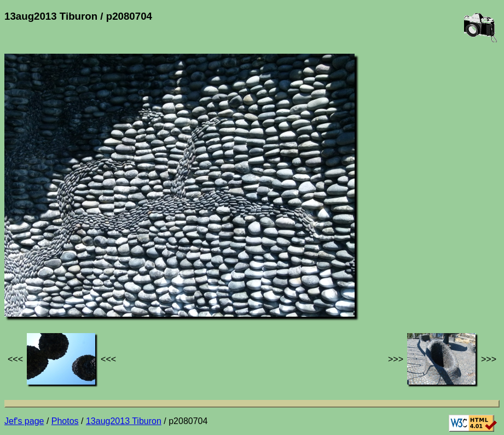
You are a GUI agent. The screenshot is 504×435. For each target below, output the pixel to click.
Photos (65, 421)
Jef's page (24, 421)
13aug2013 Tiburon (124, 421)
